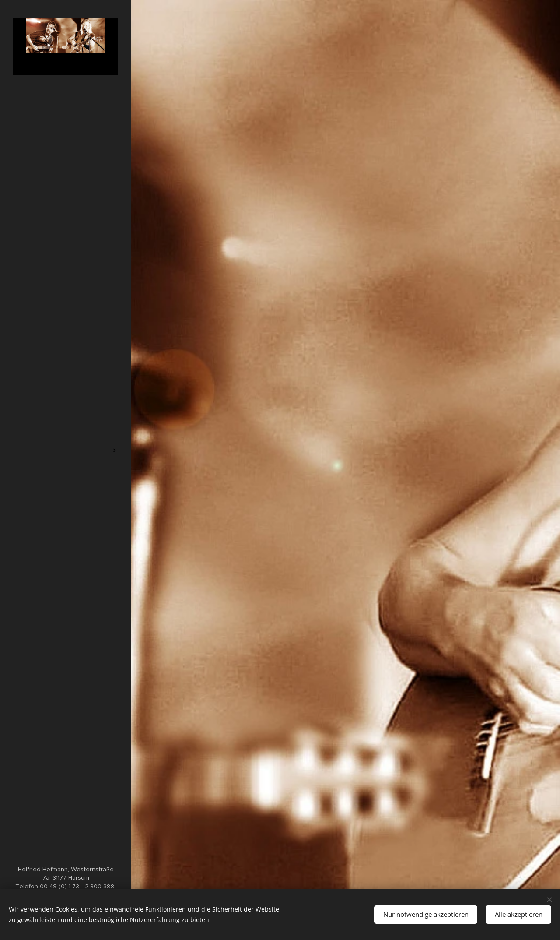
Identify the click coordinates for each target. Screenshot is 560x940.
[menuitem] (66, 424)
